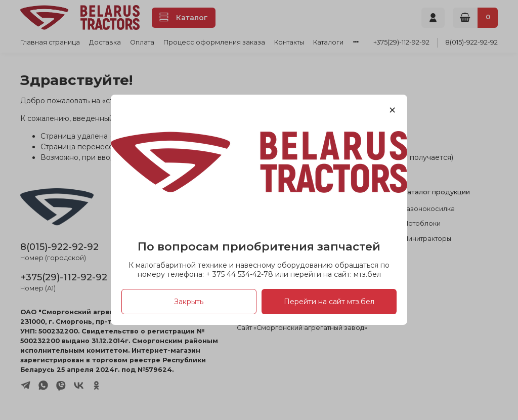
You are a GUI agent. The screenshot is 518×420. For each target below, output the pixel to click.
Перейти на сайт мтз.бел (329, 302)
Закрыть (189, 302)
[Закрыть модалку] (392, 111)
